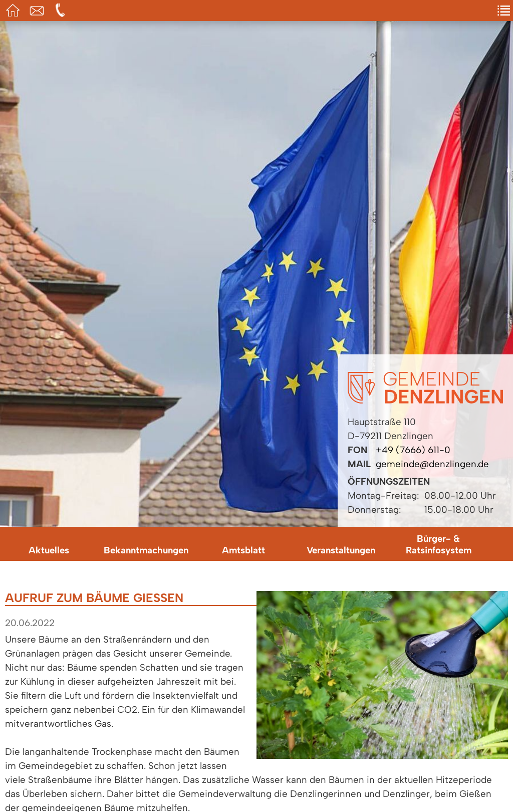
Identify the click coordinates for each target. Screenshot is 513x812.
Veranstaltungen (341, 550)
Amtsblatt (243, 550)
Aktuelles (49, 550)
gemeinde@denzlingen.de (432, 464)
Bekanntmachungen (146, 550)
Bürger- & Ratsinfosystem (439, 544)
